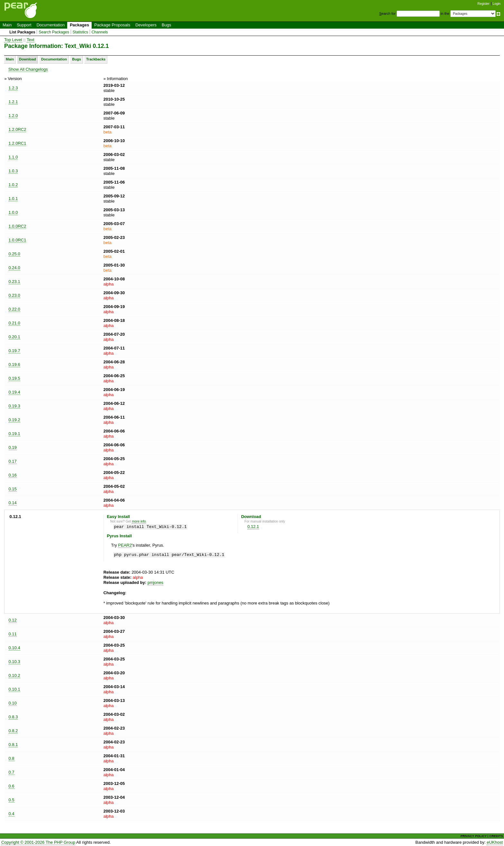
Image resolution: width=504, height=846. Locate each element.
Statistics (80, 32)
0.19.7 (14, 351)
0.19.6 (14, 364)
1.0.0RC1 (18, 240)
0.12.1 (253, 527)
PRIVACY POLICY (474, 836)
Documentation (51, 25)
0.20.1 (14, 337)
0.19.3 (14, 406)
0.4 (12, 814)
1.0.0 (13, 212)
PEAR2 (125, 545)
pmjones (155, 582)
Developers (146, 25)
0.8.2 (13, 731)
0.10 (13, 703)
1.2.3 (13, 88)
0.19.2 (14, 420)
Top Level (13, 40)
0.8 (12, 758)
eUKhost (495, 842)
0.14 (13, 503)
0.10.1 (14, 689)
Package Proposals (112, 25)
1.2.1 (13, 102)
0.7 (12, 772)
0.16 (13, 475)
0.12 (13, 620)
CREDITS (496, 836)
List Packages (22, 32)
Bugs (166, 25)
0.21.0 (14, 323)
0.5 (12, 800)
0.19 (13, 447)
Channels (100, 32)
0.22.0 (14, 309)
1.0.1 (13, 199)
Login (497, 4)
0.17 (13, 461)
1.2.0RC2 (18, 129)
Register (484, 4)
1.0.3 (13, 171)
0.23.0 (14, 295)
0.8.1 (13, 745)
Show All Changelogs (28, 69)
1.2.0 (13, 116)
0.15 (13, 489)
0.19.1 (14, 434)
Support (24, 25)
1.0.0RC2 (18, 226)
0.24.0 (14, 268)
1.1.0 (13, 157)
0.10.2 (14, 675)
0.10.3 (14, 662)
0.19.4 (14, 392)
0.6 (12, 786)
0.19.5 (14, 378)
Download (27, 59)
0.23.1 (14, 282)
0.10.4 (14, 648)
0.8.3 (13, 717)
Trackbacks (96, 59)
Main (7, 25)
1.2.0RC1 (18, 143)
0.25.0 (14, 254)
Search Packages (54, 32)
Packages (79, 25)
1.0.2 (13, 185)
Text (31, 40)
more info (139, 521)
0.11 (13, 634)
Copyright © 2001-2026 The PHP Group (38, 842)
